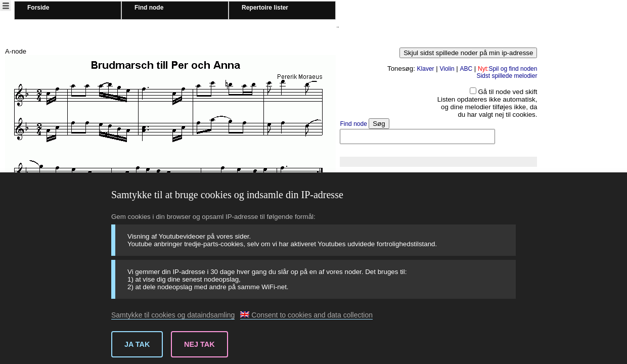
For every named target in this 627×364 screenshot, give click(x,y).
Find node (149, 8)
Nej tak (199, 344)
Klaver (426, 69)
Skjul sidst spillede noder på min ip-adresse (468, 53)
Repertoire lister (265, 8)
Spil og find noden (507, 69)
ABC (466, 69)
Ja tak (137, 344)
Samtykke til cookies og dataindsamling (173, 315)
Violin (447, 69)
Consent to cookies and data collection (306, 315)
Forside (38, 8)
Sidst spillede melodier (507, 76)
